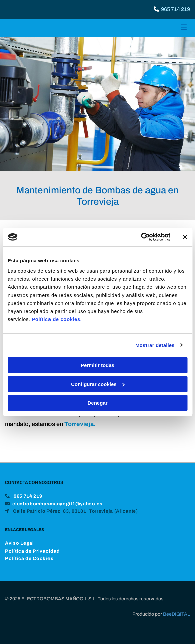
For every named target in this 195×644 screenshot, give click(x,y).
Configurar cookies (98, 384)
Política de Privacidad (32, 559)
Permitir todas (97, 365)
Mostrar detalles (155, 345)
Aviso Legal (20, 551)
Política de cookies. (57, 319)
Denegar (97, 403)
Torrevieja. (80, 424)
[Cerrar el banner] (185, 237)
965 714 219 (175, 9)
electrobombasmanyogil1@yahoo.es (58, 512)
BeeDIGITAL (176, 622)
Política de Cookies (29, 566)
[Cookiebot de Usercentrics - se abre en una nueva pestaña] (141, 237)
